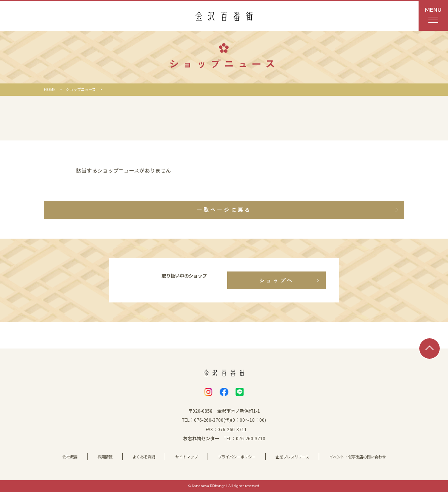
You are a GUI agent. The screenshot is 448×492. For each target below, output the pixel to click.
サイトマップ (186, 457)
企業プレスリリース (292, 457)
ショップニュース (81, 89)
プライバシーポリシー (237, 457)
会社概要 (70, 457)
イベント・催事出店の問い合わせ (357, 457)
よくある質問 (144, 457)
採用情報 (105, 457)
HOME (50, 89)
